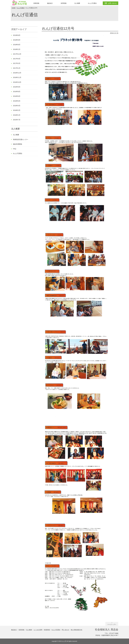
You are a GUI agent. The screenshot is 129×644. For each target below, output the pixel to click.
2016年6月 (17, 98)
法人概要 (77, 3)
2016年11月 (17, 79)
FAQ (15, 152)
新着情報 (36, 3)
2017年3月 (17, 64)
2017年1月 (17, 69)
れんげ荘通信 (92, 3)
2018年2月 (17, 50)
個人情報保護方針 (77, 630)
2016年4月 (17, 107)
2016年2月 (17, 112)
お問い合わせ (112, 3)
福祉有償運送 (18, 147)
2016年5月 (17, 103)
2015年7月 (17, 122)
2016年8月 (17, 93)
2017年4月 (17, 59)
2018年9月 (17, 40)
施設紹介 (50, 3)
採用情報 (64, 3)
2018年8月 (17, 45)
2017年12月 (17, 55)
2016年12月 (17, 74)
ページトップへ (112, 624)
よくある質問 (38, 630)
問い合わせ (66, 630)
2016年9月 (17, 88)
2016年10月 (17, 83)
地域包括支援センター (21, 142)
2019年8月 (17, 35)
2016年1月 (17, 117)
